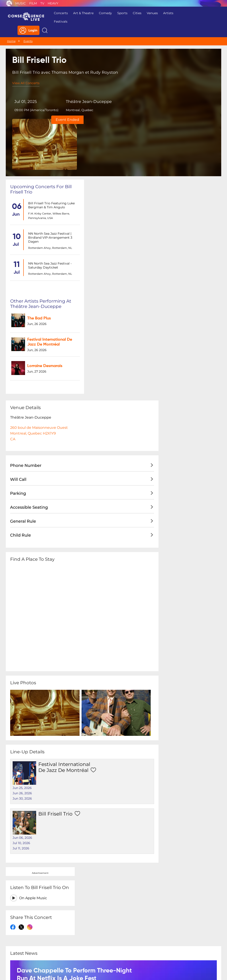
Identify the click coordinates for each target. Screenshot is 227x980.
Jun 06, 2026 (99, 637)
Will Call (18, 324)
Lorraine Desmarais (118, 191)
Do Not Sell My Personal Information (154, 951)
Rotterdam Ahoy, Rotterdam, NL (49, 192)
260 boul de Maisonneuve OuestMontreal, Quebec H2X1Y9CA (39, 278)
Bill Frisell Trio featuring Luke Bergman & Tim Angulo (51, 150)
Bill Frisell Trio (50, 638)
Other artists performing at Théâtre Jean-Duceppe (117, 134)
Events (28, 32)
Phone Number (26, 310)
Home (11, 32)
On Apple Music (186, 160)
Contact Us (112, 951)
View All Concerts (26, 74)
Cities (135, 13)
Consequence (9, 3)
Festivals (58, 21)
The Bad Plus (112, 147)
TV (42, 3)
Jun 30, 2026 (99, 619)
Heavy (53, 3)
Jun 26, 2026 (99, 613)
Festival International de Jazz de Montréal (59, 612)
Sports (120, 13)
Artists (166, 13)
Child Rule (21, 380)
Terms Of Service (85, 951)
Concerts (58, 13)
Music (21, 3)
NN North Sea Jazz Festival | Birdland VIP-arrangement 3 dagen (49, 182)
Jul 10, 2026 (98, 642)
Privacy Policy (55, 951)
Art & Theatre (81, 13)
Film (33, 3)
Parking (18, 338)
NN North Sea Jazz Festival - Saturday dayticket (49, 210)
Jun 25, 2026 (98, 608)
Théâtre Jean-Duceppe (75, 95)
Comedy (103, 13)
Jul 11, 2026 (97, 648)
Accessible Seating (29, 352)
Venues (150, 13)
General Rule (23, 366)
